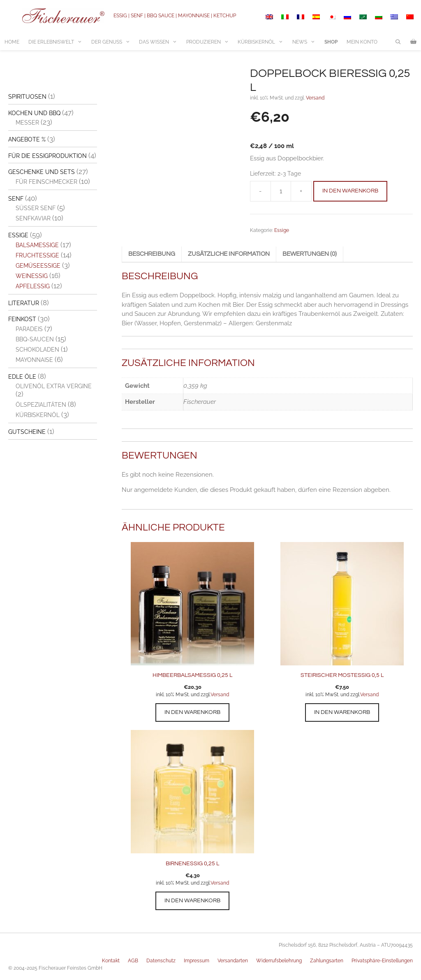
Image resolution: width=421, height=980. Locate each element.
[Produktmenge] (281, 191)
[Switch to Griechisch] (394, 17)
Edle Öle (22, 377)
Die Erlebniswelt (58, 42)
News (306, 42)
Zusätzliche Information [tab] (229, 254)
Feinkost (22, 319)
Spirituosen (27, 97)
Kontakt (111, 961)
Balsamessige (37, 245)
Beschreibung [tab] (152, 254)
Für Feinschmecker (46, 182)
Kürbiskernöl (263, 42)
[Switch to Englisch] (269, 17)
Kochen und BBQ (34, 113)
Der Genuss (113, 42)
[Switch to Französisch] (301, 17)
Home (12, 42)
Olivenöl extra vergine (54, 386)
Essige (282, 230)
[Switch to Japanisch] (332, 17)
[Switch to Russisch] (347, 17)
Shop (331, 42)
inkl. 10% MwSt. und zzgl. (183, 695)
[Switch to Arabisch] (363, 17)
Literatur (24, 303)
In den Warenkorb (350, 191)
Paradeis (29, 329)
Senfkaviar (33, 218)
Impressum (197, 961)
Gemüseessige (38, 266)
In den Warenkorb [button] (192, 712)
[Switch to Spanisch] (316, 17)
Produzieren (210, 42)
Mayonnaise (34, 360)
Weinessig (32, 276)
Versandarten (233, 961)
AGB (133, 961)
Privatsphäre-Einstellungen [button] (382, 961)
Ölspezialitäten (41, 405)
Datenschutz (161, 961)
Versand (315, 98)
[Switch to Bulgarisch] (379, 17)
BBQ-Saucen (35, 339)
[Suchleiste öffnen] (398, 42)
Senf (16, 199)
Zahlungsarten (327, 961)
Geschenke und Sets (42, 172)
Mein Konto (362, 42)
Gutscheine (27, 432)
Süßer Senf (36, 208)
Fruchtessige (37, 255)
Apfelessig (33, 286)
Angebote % (27, 139)
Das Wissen (160, 42)
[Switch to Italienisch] (285, 17)
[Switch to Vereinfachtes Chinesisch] (410, 17)
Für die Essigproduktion (47, 156)
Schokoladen (37, 350)
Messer (27, 123)
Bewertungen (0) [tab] (310, 254)
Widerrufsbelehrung (279, 961)
